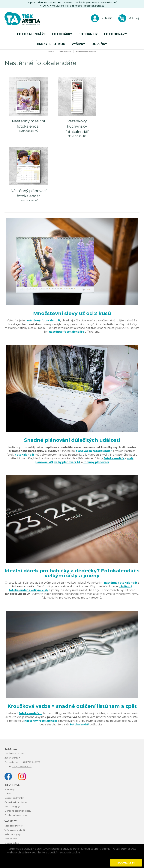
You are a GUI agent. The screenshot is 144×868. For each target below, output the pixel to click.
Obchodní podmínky (16, 815)
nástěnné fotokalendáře (67, 332)
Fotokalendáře (31, 34)
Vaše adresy (11, 839)
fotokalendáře (114, 458)
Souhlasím (126, 863)
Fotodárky (62, 34)
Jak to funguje (12, 806)
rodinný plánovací (96, 462)
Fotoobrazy (115, 34)
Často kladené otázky (16, 802)
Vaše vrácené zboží (15, 830)
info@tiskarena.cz (94, 6)
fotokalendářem (30, 713)
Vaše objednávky (13, 826)
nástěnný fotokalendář (44, 320)
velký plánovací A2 (67, 462)
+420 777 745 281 (31, 762)
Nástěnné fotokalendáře (86, 52)
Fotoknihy (88, 34)
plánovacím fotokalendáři (94, 451)
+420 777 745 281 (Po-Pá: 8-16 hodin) (61, 6)
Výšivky (78, 44)
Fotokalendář (24, 455)
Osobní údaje (12, 843)
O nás (8, 794)
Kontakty (10, 789)
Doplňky (99, 44)
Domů (51, 52)
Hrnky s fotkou (51, 44)
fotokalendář (79, 724)
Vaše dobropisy (13, 834)
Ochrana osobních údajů (18, 811)
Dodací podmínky (14, 798)
